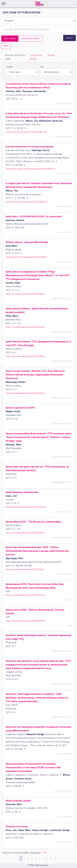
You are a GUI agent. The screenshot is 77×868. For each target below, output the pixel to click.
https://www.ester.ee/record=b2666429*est (26, 621)
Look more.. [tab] (36, 57)
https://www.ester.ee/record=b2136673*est (25, 595)
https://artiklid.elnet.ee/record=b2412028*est (26, 257)
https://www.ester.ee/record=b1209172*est (25, 569)
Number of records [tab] (15, 57)
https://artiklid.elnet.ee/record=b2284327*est (26, 132)
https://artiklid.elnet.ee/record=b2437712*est (26, 507)
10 (55, 858)
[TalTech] (39, 4)
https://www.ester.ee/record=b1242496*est (25, 294)
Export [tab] (51, 55)
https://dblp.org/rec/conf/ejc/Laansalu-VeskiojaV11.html (30, 169)
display (10, 67)
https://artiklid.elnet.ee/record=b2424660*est (27, 202)
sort (42, 67)
